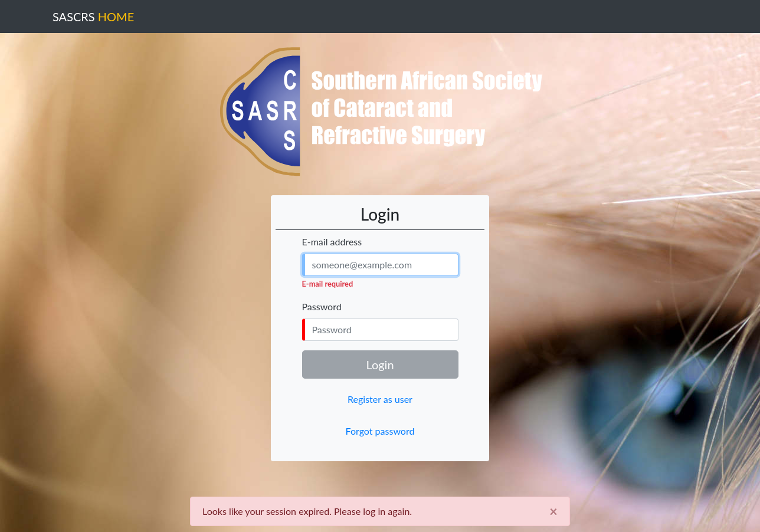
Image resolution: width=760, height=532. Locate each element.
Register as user (380, 399)
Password (322, 306)
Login (380, 364)
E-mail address (332, 242)
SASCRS (93, 17)
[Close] (553, 511)
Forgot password (380, 431)
